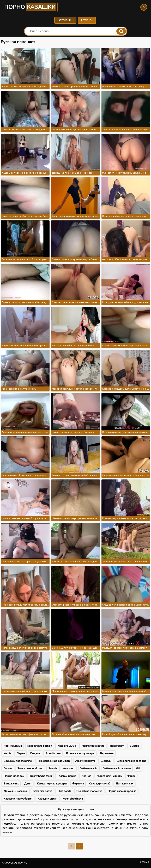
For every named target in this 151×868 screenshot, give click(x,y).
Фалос (131, 776)
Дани (28, 784)
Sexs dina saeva (43, 791)
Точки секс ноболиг (30, 769)
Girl (138, 769)
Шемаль (106, 761)
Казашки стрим (48, 799)
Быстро (134, 746)
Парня (21, 753)
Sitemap (144, 863)
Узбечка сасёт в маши (117, 769)
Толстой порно (67, 776)
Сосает (8, 769)
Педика (35, 753)
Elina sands (64, 791)
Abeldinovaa (53, 753)
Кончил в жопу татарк (80, 753)
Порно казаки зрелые (122, 791)
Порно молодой (14, 776)
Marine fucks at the (93, 746)
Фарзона (78, 784)
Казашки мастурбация (18, 799)
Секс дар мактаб (100, 784)
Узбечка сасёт (89, 769)
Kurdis (7, 753)
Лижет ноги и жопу (109, 776)
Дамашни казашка (16, 791)
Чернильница (13, 746)
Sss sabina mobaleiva (89, 791)
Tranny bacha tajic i (41, 776)
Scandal (53, 769)
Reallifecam (117, 746)
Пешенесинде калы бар (54, 761)
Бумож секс (11, 784)
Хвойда (86, 776)
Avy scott (69, 769)
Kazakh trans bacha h (40, 746)
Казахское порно (15, 863)
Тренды (87, 20)
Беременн (107, 753)
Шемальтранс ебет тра (131, 761)
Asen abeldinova (73, 799)
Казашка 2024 (67, 746)
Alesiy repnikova (85, 761)
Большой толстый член (19, 761)
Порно (30, 7)
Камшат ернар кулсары (52, 784)
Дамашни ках (125, 784)
